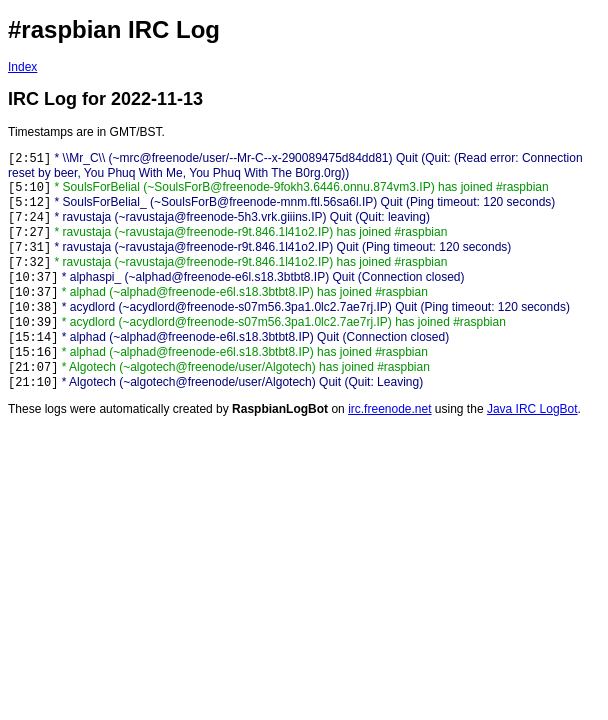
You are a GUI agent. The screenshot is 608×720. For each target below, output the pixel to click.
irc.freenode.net (389, 409)
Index (22, 67)
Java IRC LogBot (532, 409)
